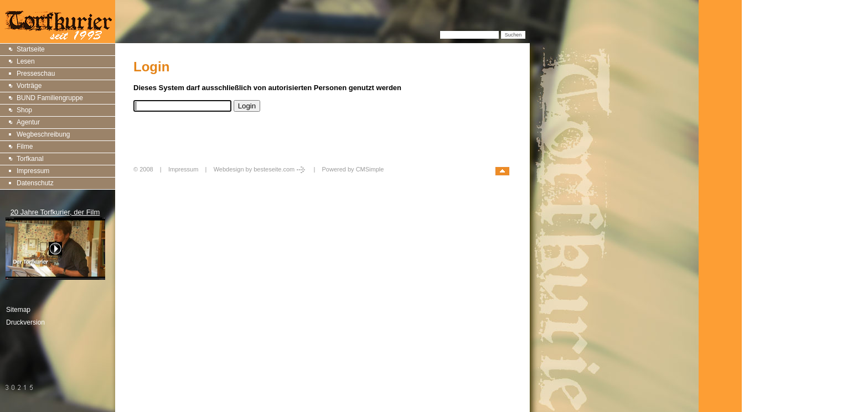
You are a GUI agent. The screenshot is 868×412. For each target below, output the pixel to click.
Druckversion (25, 322)
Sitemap (18, 310)
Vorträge (29, 86)
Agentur (28, 122)
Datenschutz (35, 183)
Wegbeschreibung (43, 134)
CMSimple (370, 169)
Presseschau (36, 74)
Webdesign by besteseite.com (260, 169)
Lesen (26, 61)
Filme (25, 147)
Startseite (31, 49)
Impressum (33, 171)
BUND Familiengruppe (50, 98)
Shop (24, 110)
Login (142, 181)
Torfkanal (30, 159)
